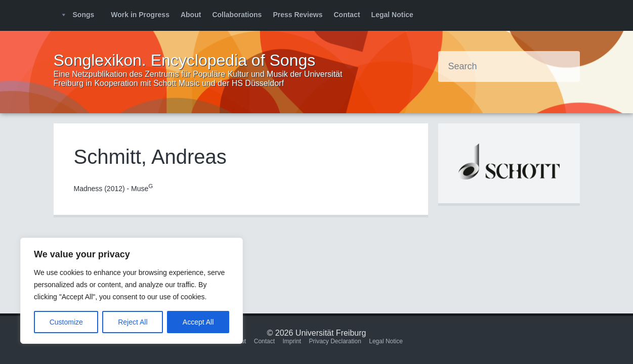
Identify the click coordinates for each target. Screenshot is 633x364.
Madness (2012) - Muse (114, 189)
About (191, 15)
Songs (84, 15)
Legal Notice (392, 15)
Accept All (198, 322)
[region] (132, 291)
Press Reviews (298, 15)
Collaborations (237, 15)
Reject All (133, 322)
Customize (66, 322)
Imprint (292, 341)
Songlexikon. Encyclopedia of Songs (185, 60)
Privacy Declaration (335, 341)
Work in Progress (140, 15)
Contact (347, 15)
